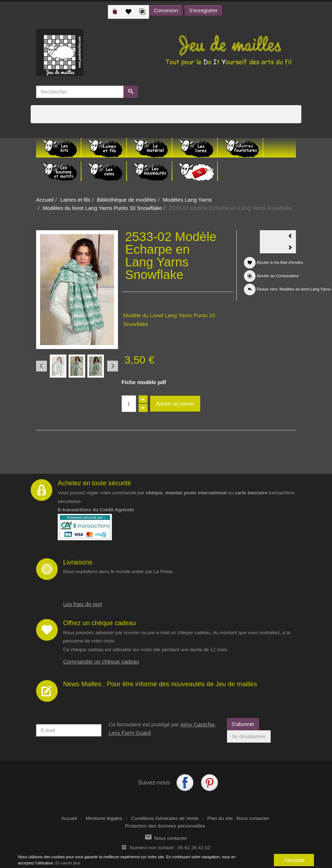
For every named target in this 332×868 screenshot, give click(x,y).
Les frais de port (83, 604)
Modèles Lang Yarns (187, 200)
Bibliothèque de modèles (126, 200)
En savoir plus (68, 863)
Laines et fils (75, 200)
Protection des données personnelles (165, 826)
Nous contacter (253, 818)
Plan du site (220, 818)
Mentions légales (104, 818)
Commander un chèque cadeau (101, 661)
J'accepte (294, 860)
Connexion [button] (166, 10)
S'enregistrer (203, 10)
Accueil (45, 200)
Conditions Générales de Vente (165, 818)
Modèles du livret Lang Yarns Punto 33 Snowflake (102, 208)
